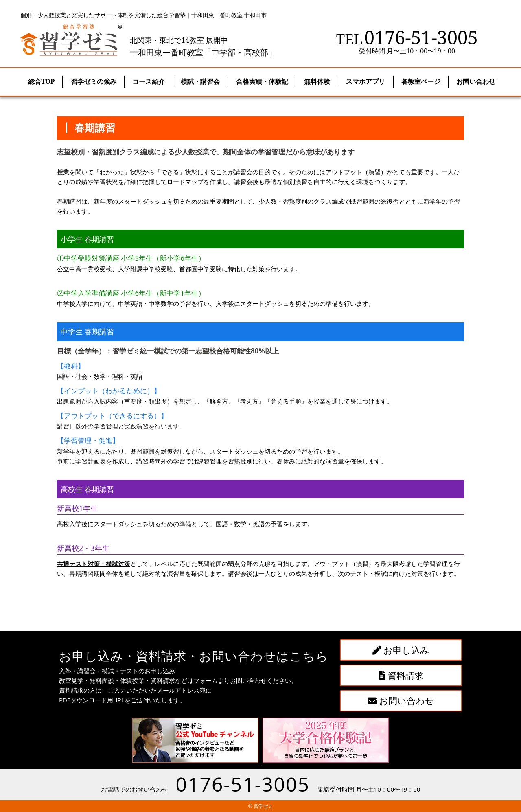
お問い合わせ (401, 700)
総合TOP (41, 81)
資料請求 (401, 675)
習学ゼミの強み (94, 81)
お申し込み (401, 650)
